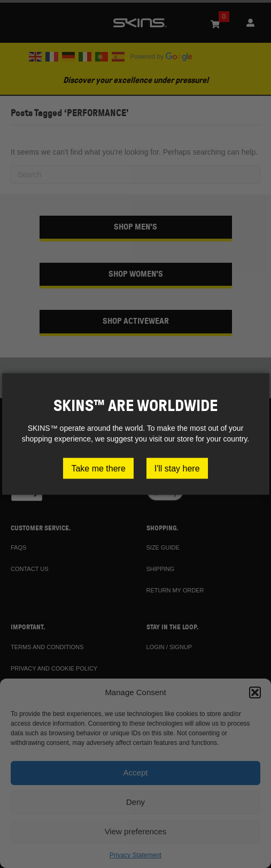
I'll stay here (177, 468)
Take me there (98, 468)
